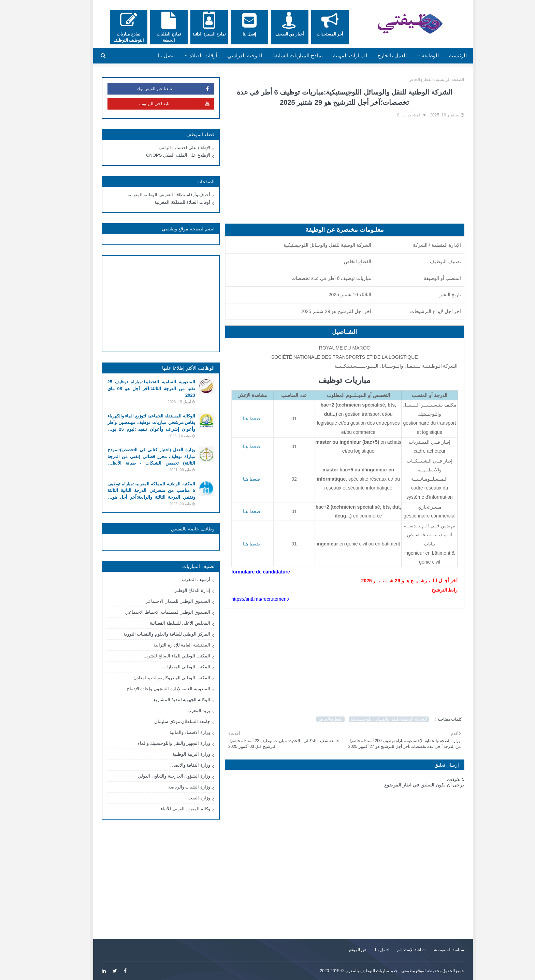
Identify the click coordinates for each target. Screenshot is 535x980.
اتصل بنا (366, 950)
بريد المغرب (183, 711)
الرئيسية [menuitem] (443, 55)
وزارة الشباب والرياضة (174, 787)
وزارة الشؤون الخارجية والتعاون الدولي (158, 776)
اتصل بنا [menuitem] (151, 55)
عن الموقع (342, 950)
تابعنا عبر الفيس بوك (160, 89)
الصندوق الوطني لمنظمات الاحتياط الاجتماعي (152, 612)
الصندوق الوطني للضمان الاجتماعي (162, 601)
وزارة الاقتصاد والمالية (175, 732)
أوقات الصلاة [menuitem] (188, 55)
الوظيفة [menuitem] (415, 55)
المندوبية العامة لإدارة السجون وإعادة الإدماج (153, 689)
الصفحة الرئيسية (435, 80)
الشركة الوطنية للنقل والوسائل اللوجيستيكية (373, 719)
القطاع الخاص (405, 80)
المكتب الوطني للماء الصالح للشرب (161, 656)
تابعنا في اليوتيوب (161, 104)
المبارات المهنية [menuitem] (335, 55)
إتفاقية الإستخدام (396, 950)
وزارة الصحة (183, 798)
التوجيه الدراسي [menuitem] (229, 55)
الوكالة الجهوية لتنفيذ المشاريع (167, 700)
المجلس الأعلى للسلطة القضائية (165, 623)
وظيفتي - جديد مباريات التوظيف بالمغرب (364, 971)
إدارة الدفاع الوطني (177, 590)
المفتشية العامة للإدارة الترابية (167, 645)
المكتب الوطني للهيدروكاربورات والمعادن (156, 678)
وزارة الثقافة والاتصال (175, 765)
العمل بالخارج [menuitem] (377, 55)
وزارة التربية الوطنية (176, 754)
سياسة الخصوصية (434, 950)
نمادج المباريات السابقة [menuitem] (282, 55)
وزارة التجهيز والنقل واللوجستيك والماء (158, 743)
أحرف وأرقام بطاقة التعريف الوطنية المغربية (154, 195)
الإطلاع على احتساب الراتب (169, 148)
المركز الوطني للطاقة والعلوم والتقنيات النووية (151, 634)
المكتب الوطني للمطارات (171, 667)
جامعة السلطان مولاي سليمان (167, 721)
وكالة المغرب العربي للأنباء (170, 809)
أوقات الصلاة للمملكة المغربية (167, 202)
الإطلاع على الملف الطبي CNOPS (163, 155)
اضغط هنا (237, 446)
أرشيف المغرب (181, 579)
